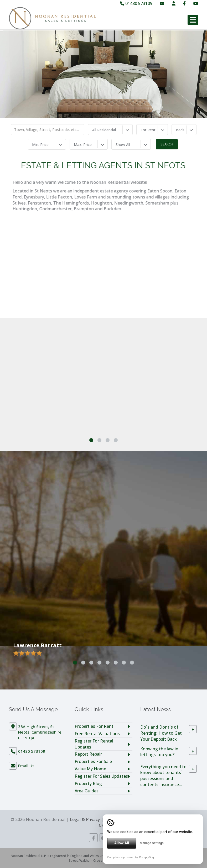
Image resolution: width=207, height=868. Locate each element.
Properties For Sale (93, 761)
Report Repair (88, 754)
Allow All (122, 843)
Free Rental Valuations (97, 734)
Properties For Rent (94, 726)
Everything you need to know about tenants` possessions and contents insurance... (163, 775)
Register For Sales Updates (101, 776)
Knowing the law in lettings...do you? (159, 752)
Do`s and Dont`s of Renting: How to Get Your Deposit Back (161, 733)
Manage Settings (152, 843)
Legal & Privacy (85, 819)
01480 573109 (136, 3)
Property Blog (88, 783)
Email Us (26, 766)
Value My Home (90, 769)
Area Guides (87, 791)
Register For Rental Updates (94, 744)
